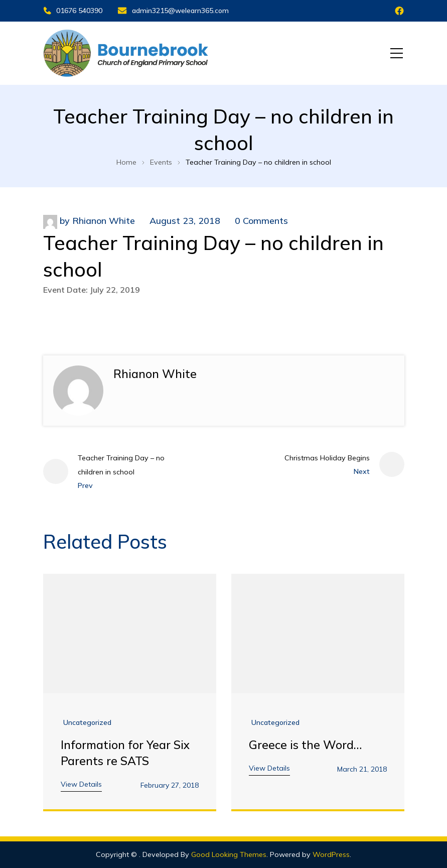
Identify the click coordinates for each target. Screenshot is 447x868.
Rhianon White (104, 221)
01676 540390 (73, 11)
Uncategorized (87, 723)
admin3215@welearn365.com (173, 11)
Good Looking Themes (229, 854)
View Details (81, 784)
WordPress (331, 854)
